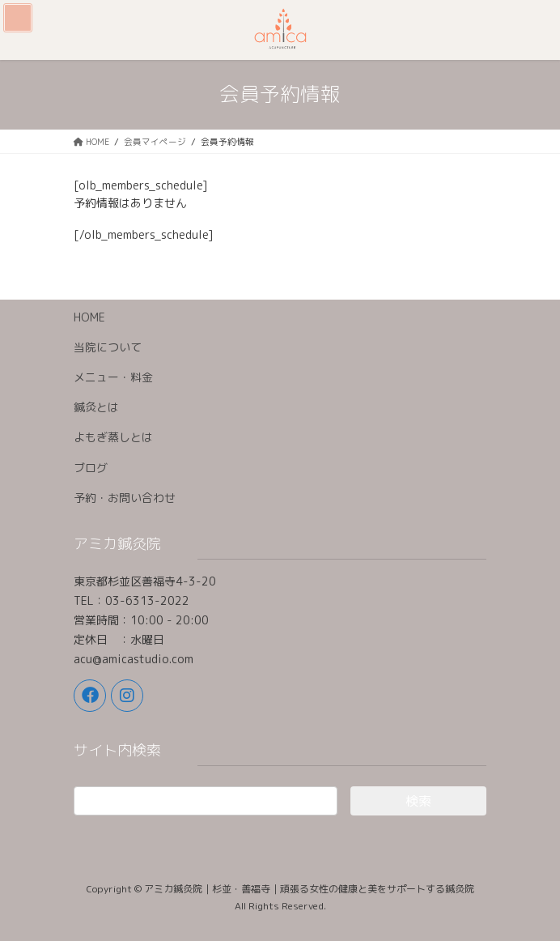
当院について (108, 347)
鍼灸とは (96, 407)
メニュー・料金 (113, 377)
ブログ (91, 468)
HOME (89, 317)
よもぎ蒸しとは (113, 437)
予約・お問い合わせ (125, 498)
